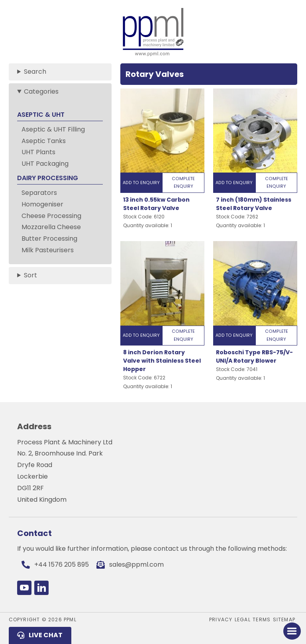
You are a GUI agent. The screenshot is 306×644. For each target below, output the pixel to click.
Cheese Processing (51, 216)
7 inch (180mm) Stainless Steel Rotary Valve (254, 204)
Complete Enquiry (183, 183)
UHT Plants (38, 152)
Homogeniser (42, 204)
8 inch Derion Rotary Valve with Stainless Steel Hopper (162, 361)
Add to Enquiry (141, 183)
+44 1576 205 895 (62, 564)
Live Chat (46, 635)
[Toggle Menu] (292, 631)
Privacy (221, 619)
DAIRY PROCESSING (48, 178)
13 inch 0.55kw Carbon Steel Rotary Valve (156, 204)
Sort (30, 275)
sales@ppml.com (136, 564)
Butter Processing (49, 239)
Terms (262, 619)
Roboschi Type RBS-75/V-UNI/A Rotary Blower (254, 356)
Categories (41, 91)
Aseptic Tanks (44, 141)
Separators (39, 193)
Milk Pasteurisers (48, 250)
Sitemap (284, 619)
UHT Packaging (45, 164)
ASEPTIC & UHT (41, 115)
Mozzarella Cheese (51, 227)
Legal (243, 619)
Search (35, 72)
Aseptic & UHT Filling (53, 129)
